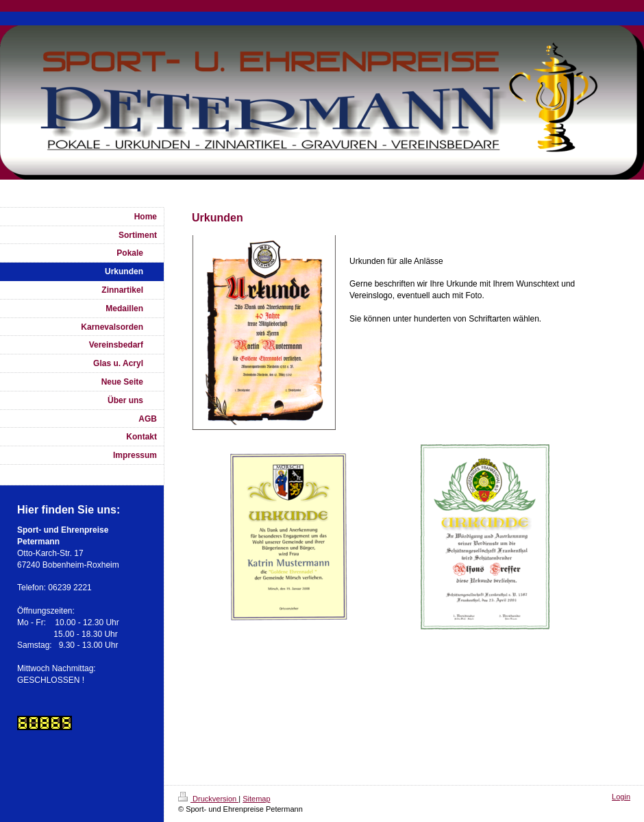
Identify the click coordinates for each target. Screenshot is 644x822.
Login (621, 797)
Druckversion (208, 799)
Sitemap (256, 799)
